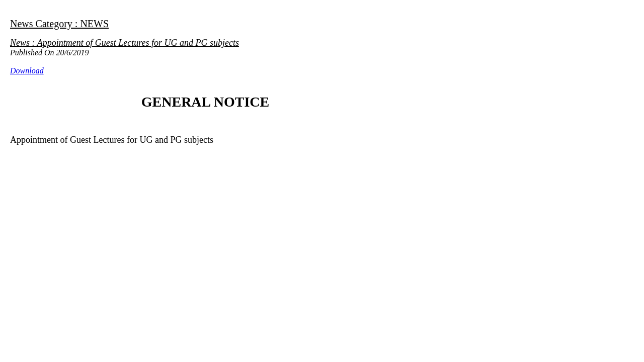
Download (27, 71)
